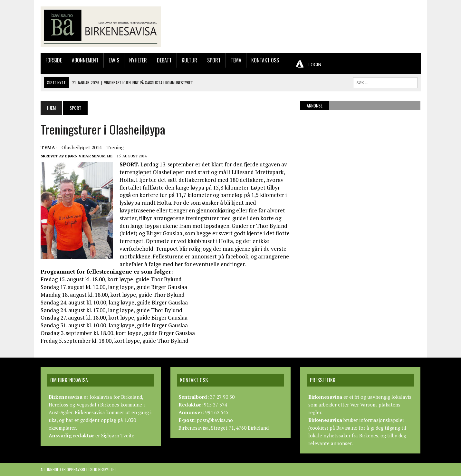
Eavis (114, 60)
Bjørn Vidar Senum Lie (89, 156)
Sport (214, 60)
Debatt (164, 60)
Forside (54, 60)
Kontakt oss (265, 60)
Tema (236, 60)
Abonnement (85, 60)
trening (115, 147)
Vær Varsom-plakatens (375, 405)
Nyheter (138, 60)
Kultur (189, 60)
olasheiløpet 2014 (82, 147)
